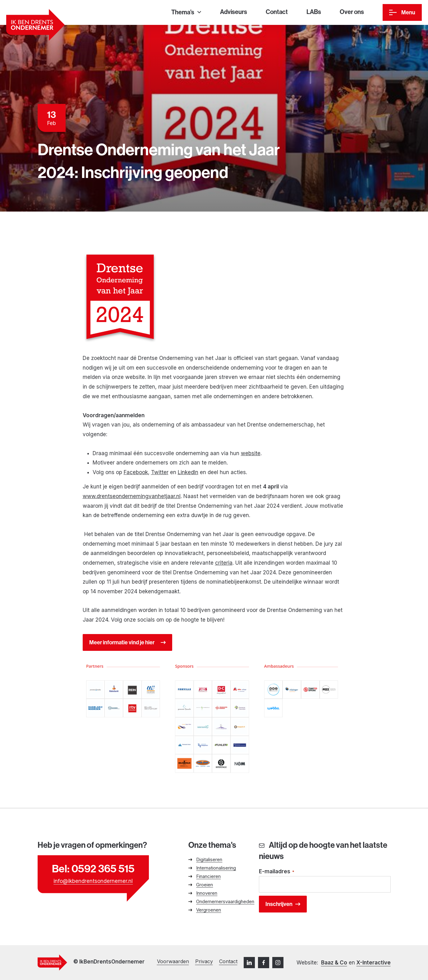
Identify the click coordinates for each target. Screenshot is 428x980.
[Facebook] (264, 963)
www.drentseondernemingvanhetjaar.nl (132, 496)
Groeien (205, 885)
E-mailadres (277, 872)
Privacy (204, 961)
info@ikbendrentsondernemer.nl (93, 881)
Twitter (160, 472)
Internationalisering (216, 868)
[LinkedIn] (249, 963)
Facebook (136, 472)
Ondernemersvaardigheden (225, 901)
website (251, 453)
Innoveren (207, 893)
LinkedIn (188, 472)
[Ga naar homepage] (35, 25)
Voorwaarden (173, 961)
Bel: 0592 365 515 (93, 868)
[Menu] (402, 12)
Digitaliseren (209, 859)
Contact (228, 961)
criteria (224, 563)
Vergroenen (209, 910)
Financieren (208, 876)
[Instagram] (278, 963)
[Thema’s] (186, 13)
